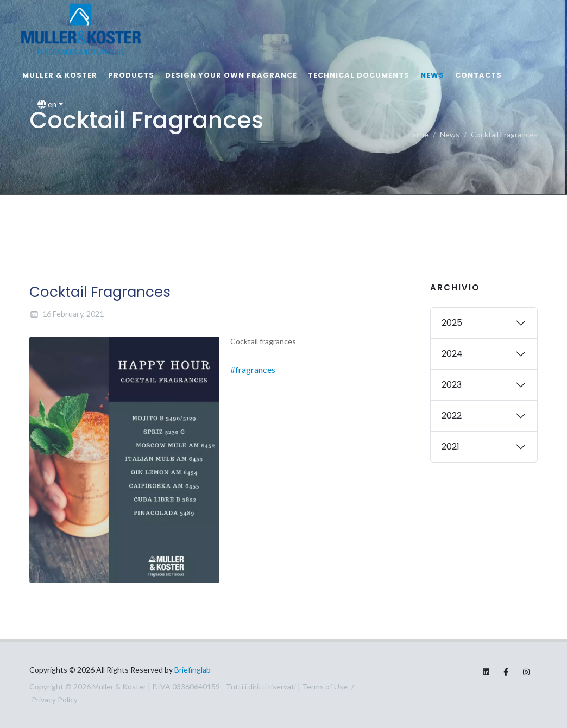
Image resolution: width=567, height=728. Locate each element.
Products (131, 75)
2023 (452, 385)
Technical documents (359, 75)
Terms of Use (325, 686)
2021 (451, 447)
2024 (452, 354)
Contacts (478, 75)
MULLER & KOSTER (60, 75)
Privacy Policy (55, 699)
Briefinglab (193, 670)
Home (418, 134)
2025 (452, 323)
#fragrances (253, 369)
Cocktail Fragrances (504, 134)
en (47, 104)
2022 (452, 416)
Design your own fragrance (231, 75)
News (432, 75)
